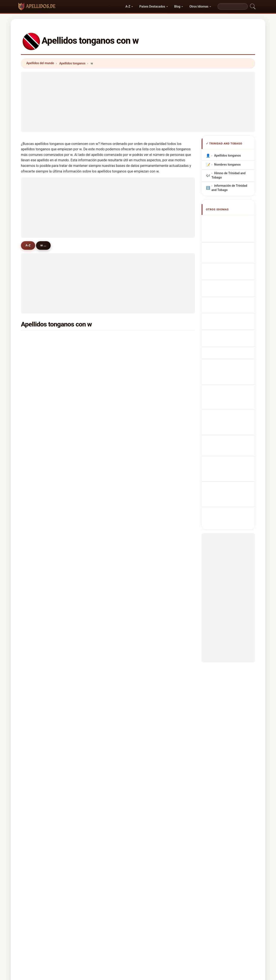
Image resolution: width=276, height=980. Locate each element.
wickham (157, 401)
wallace (97, 349)
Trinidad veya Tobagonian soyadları (229, 385)
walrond (38, 558)
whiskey (156, 475)
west (154, 422)
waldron (156, 360)
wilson (96, 339)
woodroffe (158, 579)
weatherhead (101, 642)
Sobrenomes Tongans (232, 272)
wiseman (157, 495)
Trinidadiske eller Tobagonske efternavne (231, 315)
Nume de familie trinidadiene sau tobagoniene (227, 358)
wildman (39, 527)
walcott (38, 349)
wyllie (37, 548)
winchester (159, 391)
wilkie (155, 621)
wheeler (38, 454)
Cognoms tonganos (231, 263)
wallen (96, 506)
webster (38, 422)
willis (95, 600)
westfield (98, 558)
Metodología (81, 920)
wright (96, 370)
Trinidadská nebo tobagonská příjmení (228, 302)
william (97, 485)
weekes (97, 360)
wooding (98, 663)
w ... (46, 245)
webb (95, 401)
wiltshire (39, 412)
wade (36, 485)
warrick (97, 433)
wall (35, 537)
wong (36, 401)
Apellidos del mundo (40, 63)
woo (94, 548)
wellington (99, 381)
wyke (154, 652)
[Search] (233, 6)
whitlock (157, 632)
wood (36, 517)
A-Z (128, 6)
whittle (96, 673)
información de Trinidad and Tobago (229, 188)
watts (154, 464)
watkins (97, 527)
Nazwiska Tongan (229, 280)
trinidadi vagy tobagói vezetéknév (231, 344)
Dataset (175, 920)
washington (100, 475)
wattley (156, 517)
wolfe (36, 506)
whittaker (157, 558)
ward (154, 381)
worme (96, 611)
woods (155, 370)
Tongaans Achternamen (223, 290)
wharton (157, 412)
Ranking (133, 920)
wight (154, 485)
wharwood (40, 433)
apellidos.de (138, 903)
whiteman (99, 443)
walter (155, 611)
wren (36, 673)
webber (38, 642)
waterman (99, 464)
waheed (97, 590)
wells (36, 381)
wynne (37, 621)
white (36, 370)
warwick (97, 621)
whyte (155, 548)
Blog (177, 6)
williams (38, 339)
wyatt (154, 569)
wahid (37, 632)
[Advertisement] (138, 102)
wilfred (96, 632)
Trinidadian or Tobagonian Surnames (230, 223)
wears (155, 673)
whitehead (158, 663)
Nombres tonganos (227, 165)
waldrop (156, 600)
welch (96, 422)
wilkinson (98, 412)
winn (36, 684)
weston (97, 454)
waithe (37, 464)
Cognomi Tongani (229, 253)
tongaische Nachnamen (233, 245)
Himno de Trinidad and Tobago (229, 175)
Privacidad (196, 920)
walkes (156, 590)
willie (154, 527)
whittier (97, 537)
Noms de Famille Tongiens (227, 235)
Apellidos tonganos (72, 63)
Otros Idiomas (199, 6)
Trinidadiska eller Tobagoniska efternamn (231, 373)
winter (37, 443)
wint (35, 495)
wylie (95, 579)
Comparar (154, 920)
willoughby (40, 600)
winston (38, 611)
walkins (38, 590)
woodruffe (99, 569)
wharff (96, 652)
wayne (155, 642)
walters (156, 349)
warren (156, 433)
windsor (38, 569)
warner (37, 360)
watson (38, 391)
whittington (41, 663)
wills (154, 454)
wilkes (96, 517)
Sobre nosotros (108, 920)
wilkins (37, 652)
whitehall (157, 537)
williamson (40, 475)
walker (155, 339)
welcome (39, 579)
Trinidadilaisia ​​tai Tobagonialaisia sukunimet (227, 329)
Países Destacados (152, 6)
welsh (155, 506)
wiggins (97, 495)
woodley (157, 443)
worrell (96, 391)
